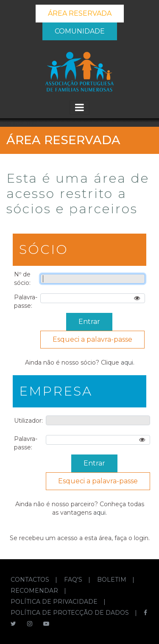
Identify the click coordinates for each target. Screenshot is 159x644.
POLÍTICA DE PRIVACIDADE (55, 602)
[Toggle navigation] (79, 107)
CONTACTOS (31, 580)
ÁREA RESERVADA (80, 13)
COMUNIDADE (80, 31)
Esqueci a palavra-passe (92, 339)
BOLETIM (113, 580)
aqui (127, 362)
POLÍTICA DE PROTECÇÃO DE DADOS (71, 613)
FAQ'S (74, 580)
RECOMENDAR (35, 591)
